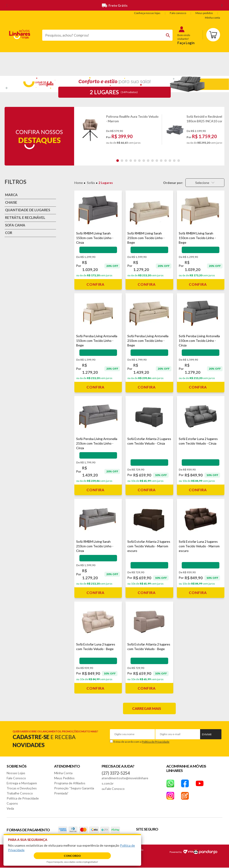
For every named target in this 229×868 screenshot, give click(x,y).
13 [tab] (170, 161)
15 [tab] (179, 161)
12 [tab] (166, 161)
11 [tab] (161, 161)
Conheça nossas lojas (147, 13)
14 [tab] (174, 161)
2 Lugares (106, 183)
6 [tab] (139, 161)
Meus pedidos (204, 13)
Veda (10, 808)
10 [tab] (157, 161)
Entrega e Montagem (22, 783)
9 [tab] (152, 161)
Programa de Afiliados (70, 783)
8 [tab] (148, 161)
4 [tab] (131, 161)
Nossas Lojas (16, 773)
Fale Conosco (16, 778)
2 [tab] (122, 161)
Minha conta (212, 18)
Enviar (207, 734)
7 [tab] (144, 161)
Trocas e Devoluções (22, 788)
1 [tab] (118, 161)
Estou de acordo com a (141, 742)
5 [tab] (135, 161)
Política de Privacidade (156, 742)
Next (220, 132)
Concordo (72, 856)
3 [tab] (126, 161)
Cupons (12, 803)
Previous (78, 132)
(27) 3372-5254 (116, 773)
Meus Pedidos (64, 778)
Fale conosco (178, 13)
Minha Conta (63, 773)
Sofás (91, 183)
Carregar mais (147, 708)
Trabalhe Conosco (20, 793)
